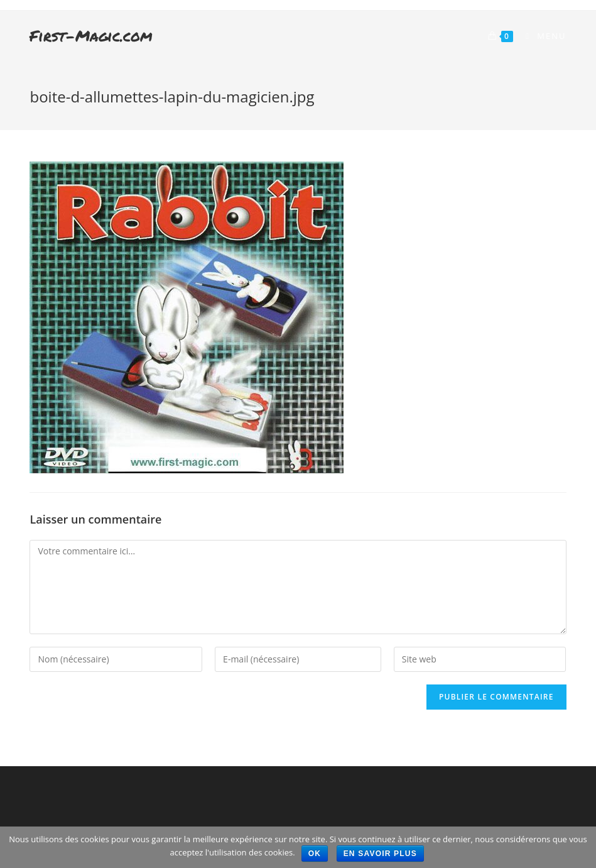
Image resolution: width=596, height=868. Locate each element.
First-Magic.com (91, 36)
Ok (315, 854)
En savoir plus (380, 854)
